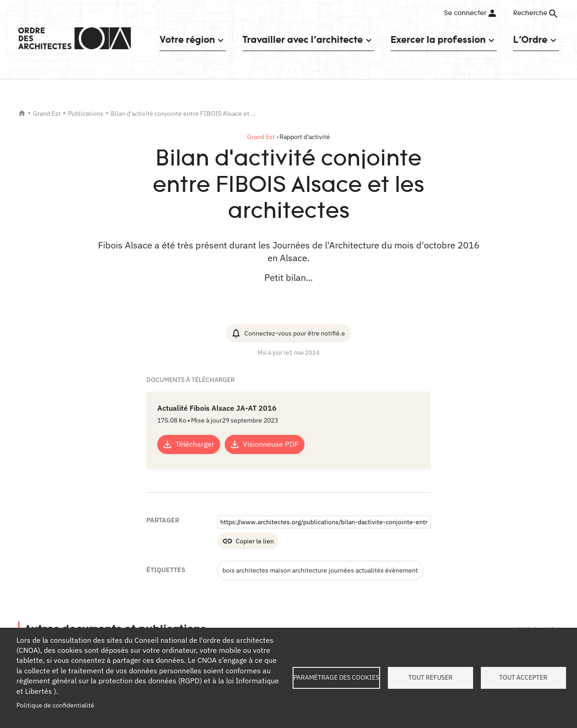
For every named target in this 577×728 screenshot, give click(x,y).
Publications (86, 114)
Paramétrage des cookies (336, 677)
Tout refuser (430, 677)
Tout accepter (523, 677)
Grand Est (47, 114)
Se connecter (465, 13)
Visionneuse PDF (271, 444)
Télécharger (195, 444)
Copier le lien (255, 541)
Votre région (187, 39)
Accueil (22, 113)
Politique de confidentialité (55, 705)
